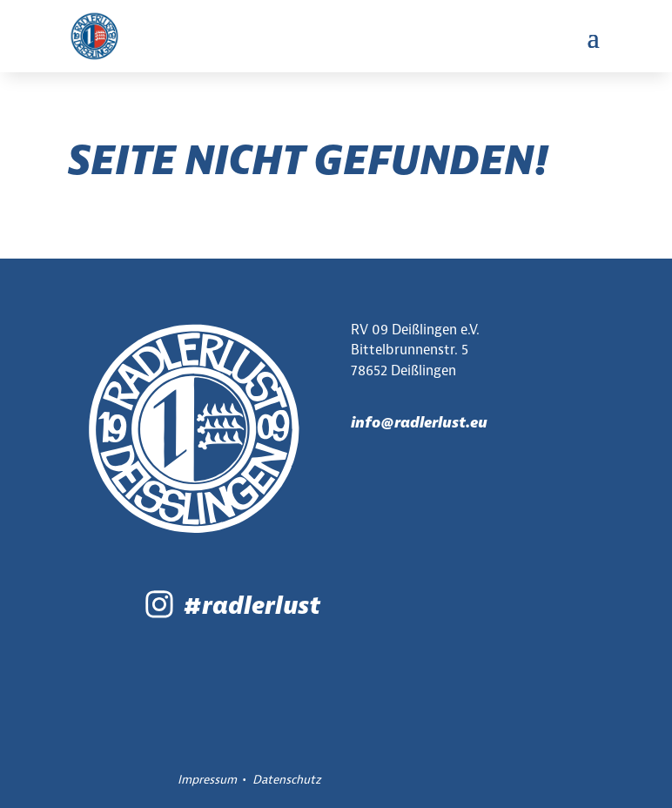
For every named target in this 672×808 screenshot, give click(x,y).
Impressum (207, 779)
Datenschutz (287, 779)
